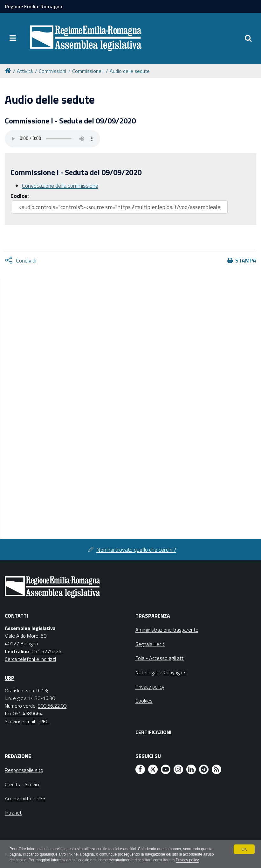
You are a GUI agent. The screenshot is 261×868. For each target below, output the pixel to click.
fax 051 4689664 (24, 713)
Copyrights (175, 672)
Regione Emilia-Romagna (34, 6)
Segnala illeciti (150, 644)
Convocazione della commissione (60, 186)
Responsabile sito (24, 770)
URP (10, 678)
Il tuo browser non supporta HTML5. (52, 139)
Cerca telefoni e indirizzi (30, 659)
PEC (44, 721)
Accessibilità (18, 798)
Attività (25, 71)
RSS (41, 798)
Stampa (246, 260)
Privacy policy (189, 860)
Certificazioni (153, 732)
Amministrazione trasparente (167, 630)
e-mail (28, 721)
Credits (12, 784)
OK (244, 849)
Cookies (144, 701)
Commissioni (52, 71)
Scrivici (32, 784)
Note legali (147, 672)
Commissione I (88, 71)
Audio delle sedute (130, 71)
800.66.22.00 (52, 706)
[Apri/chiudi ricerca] (248, 38)
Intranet (13, 813)
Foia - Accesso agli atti (160, 658)
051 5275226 (46, 651)
